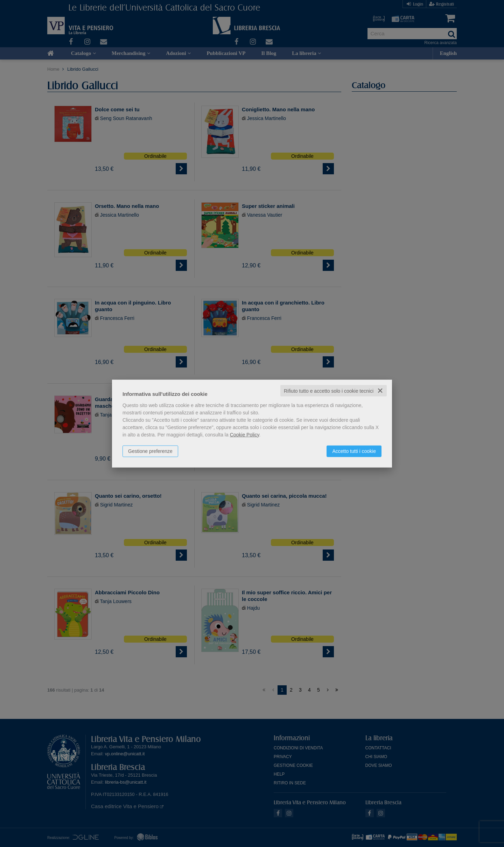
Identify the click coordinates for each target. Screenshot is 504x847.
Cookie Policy (245, 434)
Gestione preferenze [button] (150, 451)
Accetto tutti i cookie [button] (354, 451)
